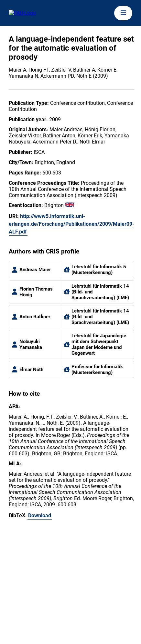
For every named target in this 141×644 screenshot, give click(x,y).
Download (40, 515)
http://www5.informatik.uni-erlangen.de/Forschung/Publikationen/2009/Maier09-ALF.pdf (71, 224)
